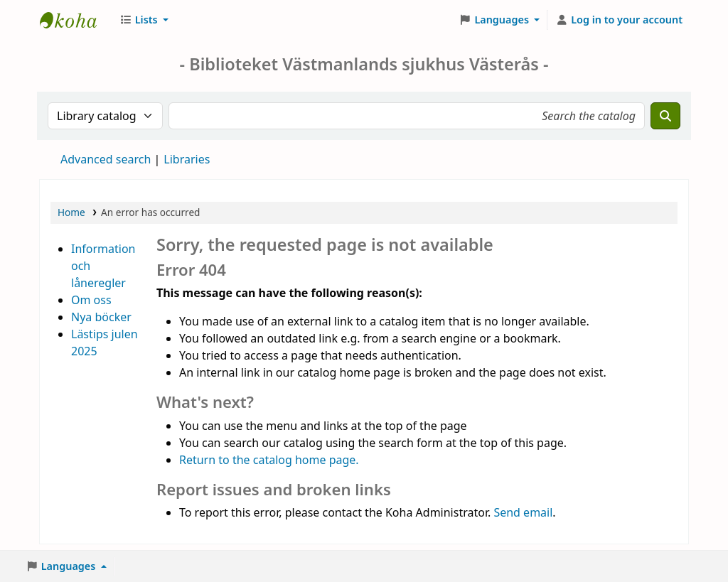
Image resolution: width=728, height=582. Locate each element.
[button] (144, 20)
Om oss (91, 300)
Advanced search (106, 159)
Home (71, 212)
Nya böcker (101, 317)
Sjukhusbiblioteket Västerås (75, 20)
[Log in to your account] (619, 20)
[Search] (665, 116)
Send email (523, 512)
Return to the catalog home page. (269, 460)
